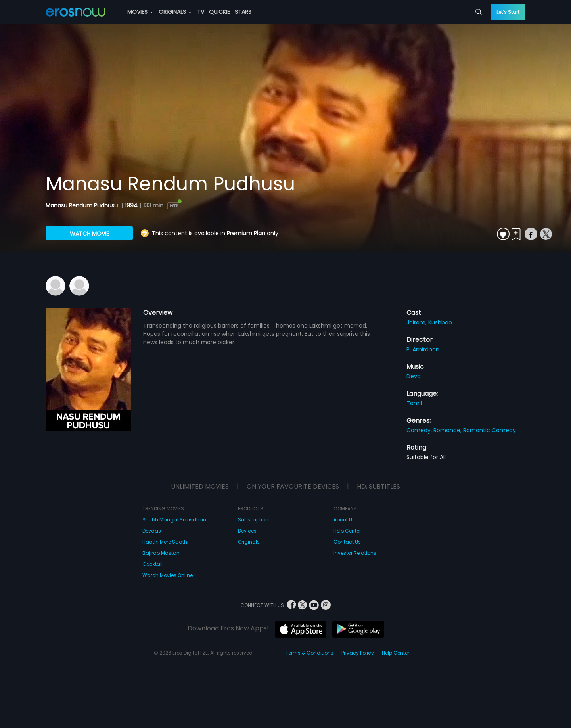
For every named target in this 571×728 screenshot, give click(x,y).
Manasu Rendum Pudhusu (82, 205)
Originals (249, 542)
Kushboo (440, 322)
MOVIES (140, 12)
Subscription (253, 520)
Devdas (152, 531)
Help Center (347, 531)
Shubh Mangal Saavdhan (174, 520)
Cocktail (152, 564)
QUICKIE (219, 12)
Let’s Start (508, 12)
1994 (131, 205)
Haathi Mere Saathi (165, 542)
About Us (344, 520)
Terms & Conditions (309, 653)
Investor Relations (355, 553)
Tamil (414, 403)
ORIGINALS (175, 12)
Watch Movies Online (168, 575)
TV (201, 12)
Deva (414, 376)
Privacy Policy (358, 653)
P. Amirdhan (423, 349)
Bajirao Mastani (162, 553)
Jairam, (417, 322)
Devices (247, 531)
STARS (243, 12)
